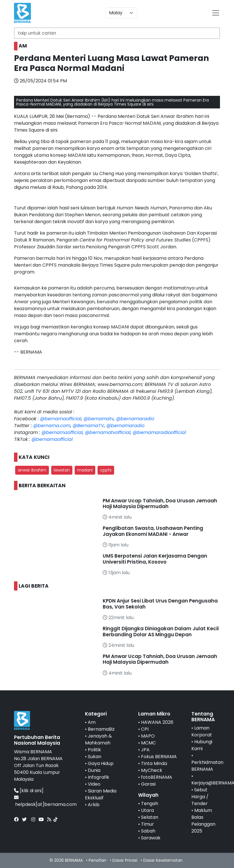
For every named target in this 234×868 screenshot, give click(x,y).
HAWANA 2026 (157, 722)
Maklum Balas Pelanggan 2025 (203, 821)
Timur (147, 824)
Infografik (99, 777)
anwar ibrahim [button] (32, 470)
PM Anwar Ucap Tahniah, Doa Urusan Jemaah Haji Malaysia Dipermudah (160, 504)
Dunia (94, 770)
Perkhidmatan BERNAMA (207, 766)
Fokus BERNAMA (159, 757)
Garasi (148, 784)
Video (94, 784)
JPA (145, 750)
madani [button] (85, 470)
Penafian (98, 860)
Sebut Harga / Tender (200, 797)
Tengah (150, 803)
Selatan (150, 817)
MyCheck (152, 770)
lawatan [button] (62, 470)
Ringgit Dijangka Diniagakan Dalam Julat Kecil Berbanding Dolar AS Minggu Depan (161, 631)
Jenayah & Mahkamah (98, 739)
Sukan (95, 757)
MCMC (148, 743)
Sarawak (151, 838)
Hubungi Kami (202, 745)
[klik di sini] (32, 791)
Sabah (148, 831)
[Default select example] (121, 13)
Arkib (94, 805)
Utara (147, 810)
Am (92, 722)
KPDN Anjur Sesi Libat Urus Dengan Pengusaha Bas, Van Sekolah (160, 604)
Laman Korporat (202, 731)
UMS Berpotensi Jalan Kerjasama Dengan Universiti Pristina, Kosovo (155, 559)
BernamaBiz (101, 729)
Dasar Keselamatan (163, 860)
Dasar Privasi (125, 860)
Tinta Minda (154, 763)
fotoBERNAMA (157, 777)
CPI (145, 729)
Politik (94, 750)
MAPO (148, 736)
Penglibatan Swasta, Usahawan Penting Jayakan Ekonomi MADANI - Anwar (153, 531)
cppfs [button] (106, 470)
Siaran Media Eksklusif (101, 794)
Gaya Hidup (101, 763)
